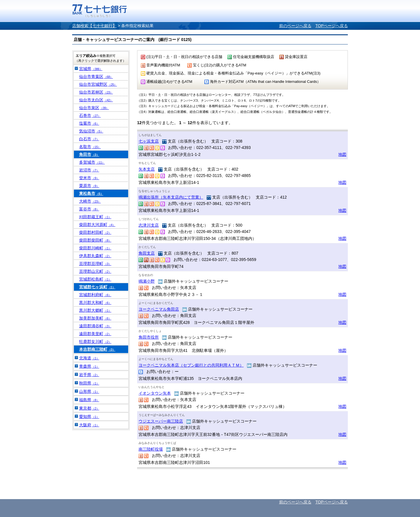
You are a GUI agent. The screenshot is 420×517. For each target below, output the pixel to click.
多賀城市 (92, 162)
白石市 (89, 139)
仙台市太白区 (96, 100)
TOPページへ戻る (332, 26)
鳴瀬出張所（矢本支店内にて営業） (171, 197)
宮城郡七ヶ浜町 (97, 287)
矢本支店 (147, 169)
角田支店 (147, 253)
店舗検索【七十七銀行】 (94, 26)
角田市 (89, 154)
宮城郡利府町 (95, 295)
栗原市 (89, 186)
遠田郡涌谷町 (95, 326)
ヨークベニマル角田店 (159, 309)
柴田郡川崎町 (95, 248)
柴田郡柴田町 (95, 240)
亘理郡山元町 (95, 271)
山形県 (89, 391)
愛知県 (89, 417)
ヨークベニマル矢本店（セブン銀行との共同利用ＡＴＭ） (191, 365)
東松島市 (91, 193)
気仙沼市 (91, 131)
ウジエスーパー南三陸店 (161, 421)
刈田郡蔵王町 (95, 217)
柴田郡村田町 (95, 232)
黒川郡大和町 (95, 303)
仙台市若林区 (96, 92)
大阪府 (89, 425)
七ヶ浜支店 (149, 141)
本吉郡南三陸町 (97, 349)
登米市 (89, 178)
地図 (342, 154)
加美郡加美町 (95, 318)
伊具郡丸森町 (95, 256)
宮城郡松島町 (95, 279)
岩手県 (89, 375)
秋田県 (89, 383)
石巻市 (90, 115)
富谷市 (89, 209)
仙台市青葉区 (96, 76)
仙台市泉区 (94, 108)
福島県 (89, 400)
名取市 (90, 147)
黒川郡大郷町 (95, 310)
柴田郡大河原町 (97, 225)
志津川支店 (149, 225)
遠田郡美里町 (95, 334)
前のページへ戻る (295, 26)
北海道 (89, 358)
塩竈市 (89, 123)
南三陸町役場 (151, 449)
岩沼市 (89, 170)
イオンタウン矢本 (155, 393)
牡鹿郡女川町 (95, 341)
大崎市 (90, 201)
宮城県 (91, 69)
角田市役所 (149, 337)
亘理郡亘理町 (95, 264)
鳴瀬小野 (147, 281)
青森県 (89, 366)
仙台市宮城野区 (98, 84)
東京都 (89, 408)
